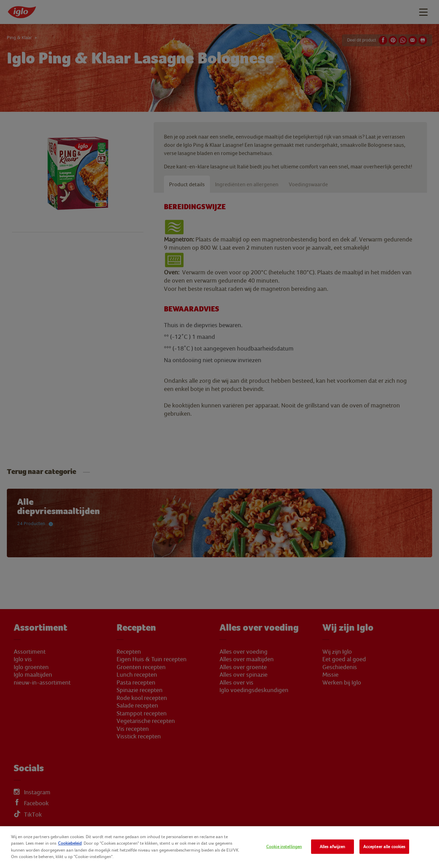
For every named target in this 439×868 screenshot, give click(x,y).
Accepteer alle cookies (384, 847)
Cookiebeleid (70, 843)
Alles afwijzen (333, 847)
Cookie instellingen (284, 847)
